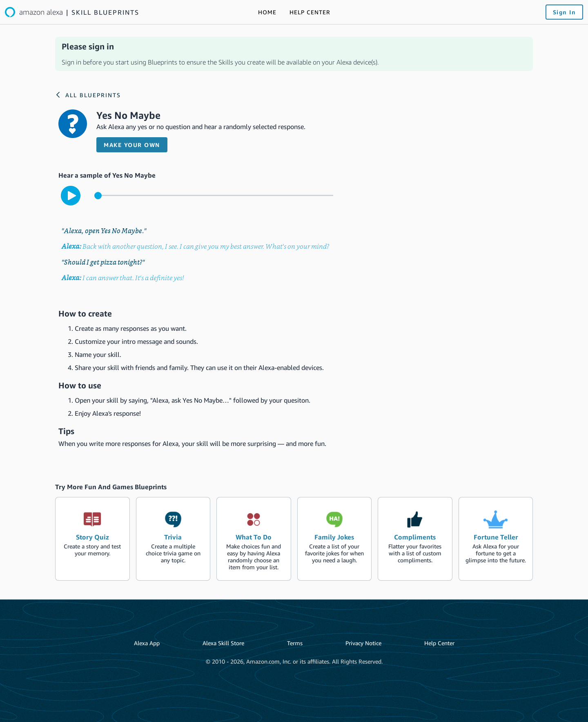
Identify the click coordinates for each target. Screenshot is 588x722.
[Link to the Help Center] (310, 12)
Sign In (565, 12)
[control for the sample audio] (214, 195)
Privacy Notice (363, 643)
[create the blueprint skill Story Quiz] (92, 539)
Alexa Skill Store (223, 643)
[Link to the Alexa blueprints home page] (72, 12)
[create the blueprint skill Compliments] (415, 539)
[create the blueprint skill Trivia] (173, 539)
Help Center (439, 643)
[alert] (294, 54)
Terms (295, 643)
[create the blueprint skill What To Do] (254, 539)
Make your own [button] (132, 145)
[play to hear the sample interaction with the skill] (71, 196)
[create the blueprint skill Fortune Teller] (496, 539)
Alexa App (147, 643)
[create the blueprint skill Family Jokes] (335, 539)
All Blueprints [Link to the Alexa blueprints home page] (93, 95)
